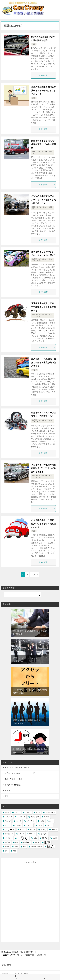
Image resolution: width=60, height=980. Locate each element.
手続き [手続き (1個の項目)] (37, 842)
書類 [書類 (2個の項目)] (16, 847)
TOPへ (45, 977)
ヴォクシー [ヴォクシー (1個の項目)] (8, 838)
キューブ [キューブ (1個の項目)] (8, 821)
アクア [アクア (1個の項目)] (7, 812)
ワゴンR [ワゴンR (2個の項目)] (32, 834)
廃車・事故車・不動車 (13, 779)
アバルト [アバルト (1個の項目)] (28, 812)
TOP (19, 952)
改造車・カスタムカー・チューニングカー (21, 773)
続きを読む (47, 75)
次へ (33, 575)
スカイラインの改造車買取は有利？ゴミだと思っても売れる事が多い (44, 468)
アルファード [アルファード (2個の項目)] (50, 813)
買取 (34, 44)
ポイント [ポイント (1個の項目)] (33, 830)
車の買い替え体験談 (13, 785)
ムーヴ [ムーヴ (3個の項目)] (43, 830)
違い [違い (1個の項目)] (6, 851)
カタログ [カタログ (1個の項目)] (47, 817)
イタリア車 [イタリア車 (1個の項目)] (8, 817)
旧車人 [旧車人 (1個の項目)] (7, 846)
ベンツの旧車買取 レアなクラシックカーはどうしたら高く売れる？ (44, 200)
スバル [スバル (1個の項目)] (51, 821)
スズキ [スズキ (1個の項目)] (42, 821)
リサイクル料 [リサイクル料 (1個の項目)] (9, 834)
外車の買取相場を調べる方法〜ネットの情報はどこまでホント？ (44, 91)
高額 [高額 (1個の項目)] (14, 851)
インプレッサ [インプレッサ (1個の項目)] (21, 817)
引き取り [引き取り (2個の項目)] (26, 842)
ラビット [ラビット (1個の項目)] (54, 830)
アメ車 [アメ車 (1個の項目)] (38, 812)
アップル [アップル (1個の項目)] (17, 812)
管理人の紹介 (7, 965)
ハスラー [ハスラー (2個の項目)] (29, 825)
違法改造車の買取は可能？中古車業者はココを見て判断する (44, 307)
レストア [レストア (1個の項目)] (21, 834)
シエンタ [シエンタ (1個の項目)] (18, 821)
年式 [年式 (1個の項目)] (16, 842)
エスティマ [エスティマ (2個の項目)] (35, 817)
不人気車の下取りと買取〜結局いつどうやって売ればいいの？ (44, 524)
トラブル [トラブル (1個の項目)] (18, 825)
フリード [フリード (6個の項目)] (10, 830)
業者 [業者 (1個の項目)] (24, 846)
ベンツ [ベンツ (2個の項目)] (22, 830)
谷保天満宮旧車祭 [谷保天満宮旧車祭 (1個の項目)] (36, 846)
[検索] (22, 595)
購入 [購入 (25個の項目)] (51, 847)
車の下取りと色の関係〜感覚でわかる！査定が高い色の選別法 (44, 363)
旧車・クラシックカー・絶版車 (17, 767)
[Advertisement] (22, 901)
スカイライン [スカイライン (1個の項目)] (31, 821)
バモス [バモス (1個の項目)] (40, 825)
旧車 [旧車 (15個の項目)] (47, 842)
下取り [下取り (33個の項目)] (23, 838)
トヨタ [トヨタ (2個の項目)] (7, 825)
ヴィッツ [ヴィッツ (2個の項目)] (44, 834)
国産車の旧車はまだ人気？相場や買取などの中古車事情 (44, 144)
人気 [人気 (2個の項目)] (35, 838)
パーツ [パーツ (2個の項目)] (49, 825)
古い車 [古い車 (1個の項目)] (55, 838)
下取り (35, 370)
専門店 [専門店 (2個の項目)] (7, 842)
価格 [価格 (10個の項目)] (45, 838)
